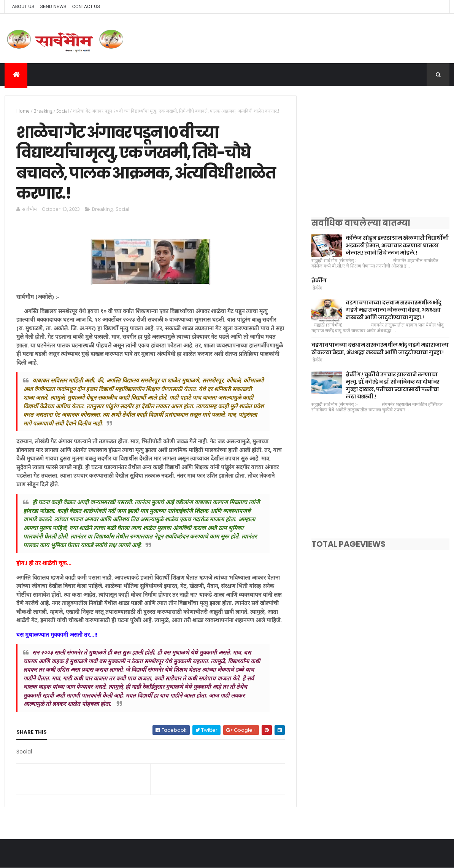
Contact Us (86, 6)
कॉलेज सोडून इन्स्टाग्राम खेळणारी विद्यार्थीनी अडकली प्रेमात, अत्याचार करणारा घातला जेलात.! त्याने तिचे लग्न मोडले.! (397, 245)
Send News (53, 6)
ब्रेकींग (319, 280)
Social (63, 111)
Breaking (43, 111)
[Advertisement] (380, 149)
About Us (23, 6)
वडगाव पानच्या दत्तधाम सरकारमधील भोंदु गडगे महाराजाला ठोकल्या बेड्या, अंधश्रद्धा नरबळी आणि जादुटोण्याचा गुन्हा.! (394, 310)
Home (23, 111)
